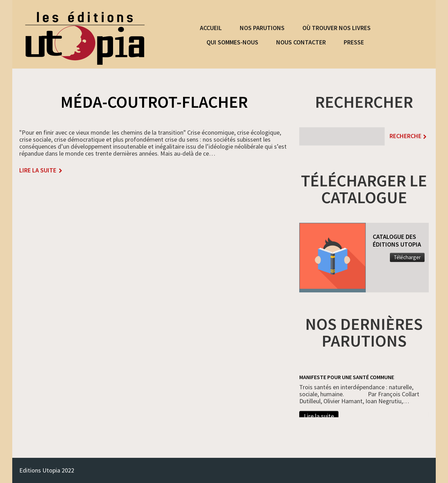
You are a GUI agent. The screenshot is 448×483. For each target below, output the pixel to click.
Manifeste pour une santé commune (347, 377)
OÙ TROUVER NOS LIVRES (337, 28)
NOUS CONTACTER (301, 42)
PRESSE (354, 42)
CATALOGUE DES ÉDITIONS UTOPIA (397, 240)
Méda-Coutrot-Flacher (154, 102)
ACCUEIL (211, 28)
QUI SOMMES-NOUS (232, 42)
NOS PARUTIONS (262, 28)
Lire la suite (319, 416)
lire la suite (38, 171)
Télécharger (407, 257)
